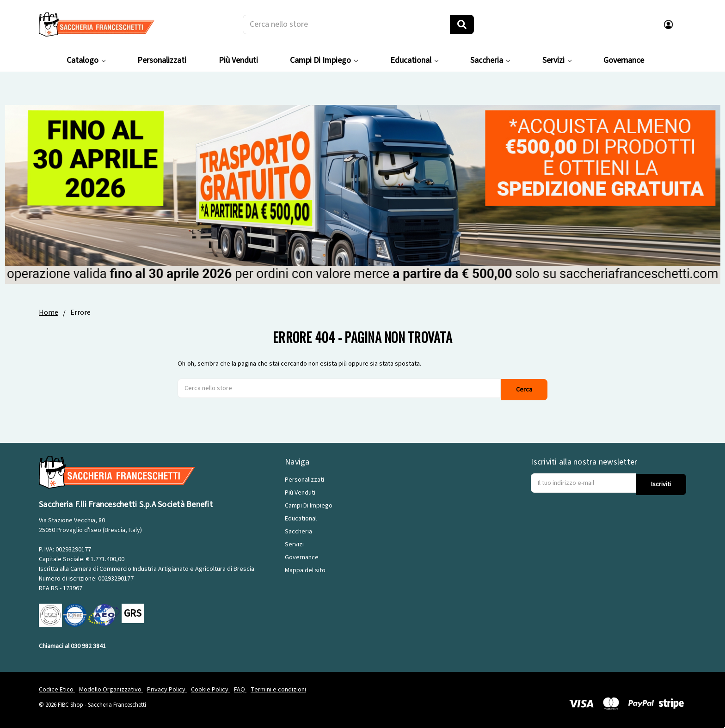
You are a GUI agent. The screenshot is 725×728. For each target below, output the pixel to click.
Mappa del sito (305, 569)
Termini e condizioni (278, 688)
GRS (133, 612)
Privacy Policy (167, 688)
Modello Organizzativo (111, 688)
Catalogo (86, 60)
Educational (414, 60)
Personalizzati (162, 60)
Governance (624, 60)
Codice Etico (57, 688)
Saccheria (490, 60)
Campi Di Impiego (324, 60)
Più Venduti (238, 60)
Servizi (557, 60)
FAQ (240, 688)
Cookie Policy (210, 688)
